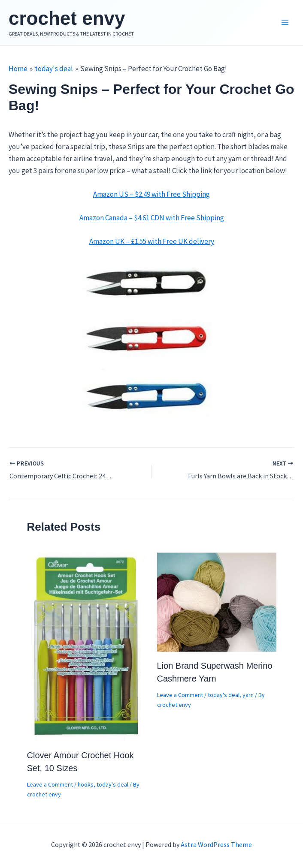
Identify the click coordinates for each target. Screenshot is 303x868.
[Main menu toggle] (285, 23)
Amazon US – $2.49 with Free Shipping (151, 194)
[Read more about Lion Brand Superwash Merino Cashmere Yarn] (217, 601)
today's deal (112, 784)
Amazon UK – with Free (152, 241)
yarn (248, 695)
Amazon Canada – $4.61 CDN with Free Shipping (152, 218)
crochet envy (67, 18)
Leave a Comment (50, 784)
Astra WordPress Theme (216, 844)
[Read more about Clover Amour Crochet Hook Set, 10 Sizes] (87, 646)
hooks (86, 784)
